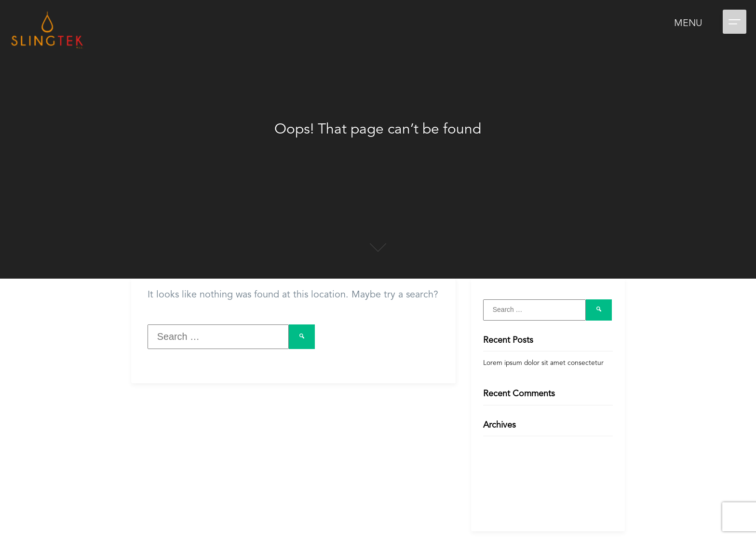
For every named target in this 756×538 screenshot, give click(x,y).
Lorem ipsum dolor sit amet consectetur (543, 363)
